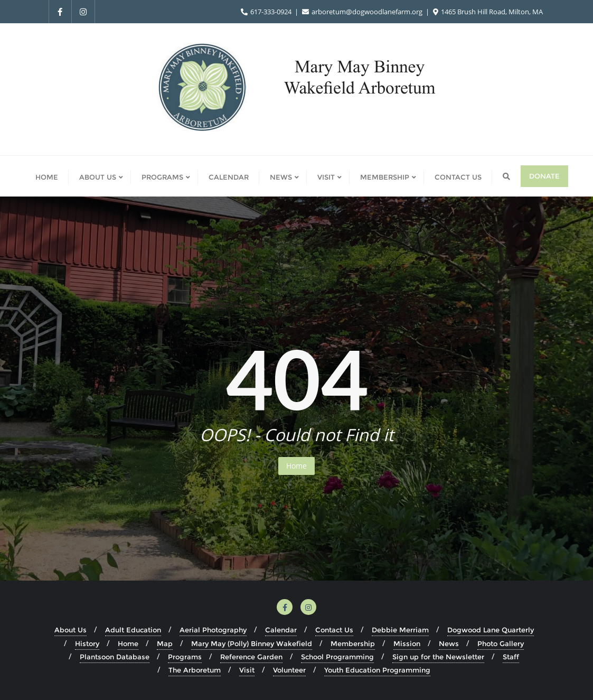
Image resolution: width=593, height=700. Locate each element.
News (449, 643)
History (87, 643)
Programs (185, 657)
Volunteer (289, 670)
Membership (353, 643)
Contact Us (334, 630)
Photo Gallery (501, 643)
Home (296, 466)
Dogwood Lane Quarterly (491, 630)
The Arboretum (195, 670)
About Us (70, 630)
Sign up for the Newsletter (438, 657)
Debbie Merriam (400, 630)
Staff (511, 657)
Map (165, 643)
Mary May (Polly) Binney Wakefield (252, 643)
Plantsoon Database (115, 657)
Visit (247, 670)
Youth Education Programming (377, 670)
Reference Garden (251, 657)
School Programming (337, 657)
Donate (544, 176)
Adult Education (133, 630)
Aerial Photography (213, 630)
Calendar (281, 630)
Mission (407, 643)
